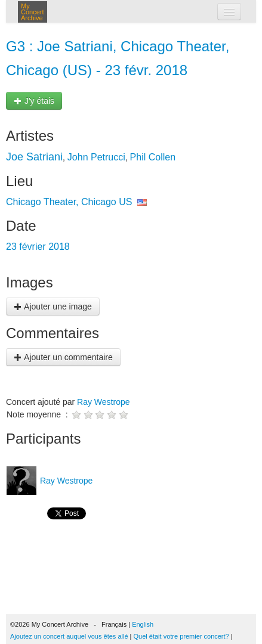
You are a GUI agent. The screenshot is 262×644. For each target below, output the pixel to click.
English (143, 624)
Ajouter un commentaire (63, 357)
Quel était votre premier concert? (181, 636)
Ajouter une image (53, 306)
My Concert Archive (33, 12)
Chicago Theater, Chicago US (69, 202)
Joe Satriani (34, 157)
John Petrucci (96, 157)
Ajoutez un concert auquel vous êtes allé (69, 636)
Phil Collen (153, 157)
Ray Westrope (103, 402)
